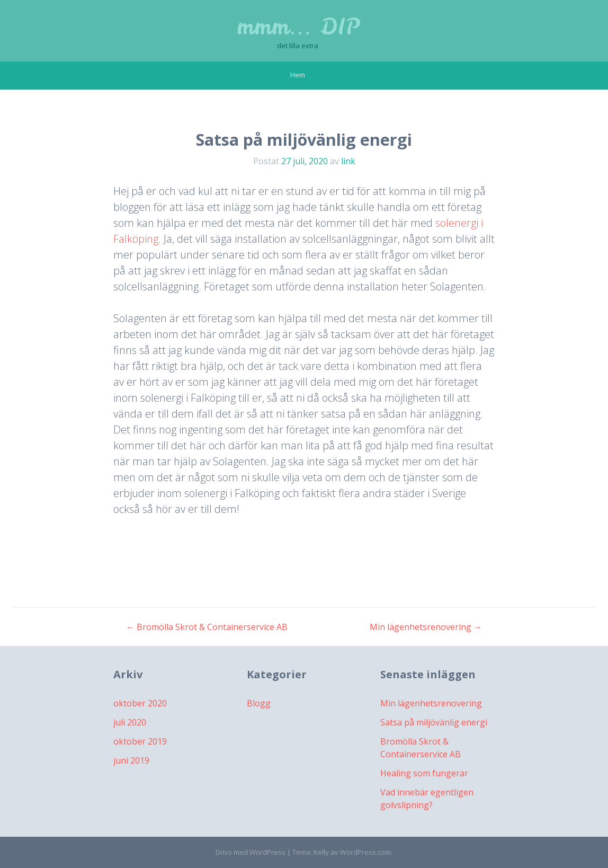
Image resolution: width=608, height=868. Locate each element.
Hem (298, 75)
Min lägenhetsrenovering (426, 627)
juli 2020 (130, 722)
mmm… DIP (298, 26)
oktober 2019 (140, 741)
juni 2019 (131, 760)
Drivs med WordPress (251, 852)
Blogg (259, 703)
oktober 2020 (140, 703)
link (348, 161)
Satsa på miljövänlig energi (434, 722)
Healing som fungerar (424, 773)
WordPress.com (365, 852)
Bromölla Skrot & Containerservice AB (207, 627)
